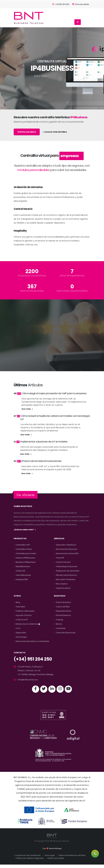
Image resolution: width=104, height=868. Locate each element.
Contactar (61, 628)
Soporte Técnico (24, 615)
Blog (18, 602)
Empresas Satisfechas (32, 276)
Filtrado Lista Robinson (66, 575)
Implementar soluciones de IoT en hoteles (44, 442)
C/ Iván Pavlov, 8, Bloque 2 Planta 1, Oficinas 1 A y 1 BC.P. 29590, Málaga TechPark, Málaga (36, 671)
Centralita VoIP (23, 545)
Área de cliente (80, 4)
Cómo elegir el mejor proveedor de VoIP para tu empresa (54, 393)
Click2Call (20, 571)
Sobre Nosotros (63, 602)
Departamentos (64, 611)
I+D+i (18, 628)
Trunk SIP (60, 558)
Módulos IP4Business (26, 562)
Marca (59, 624)
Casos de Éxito (63, 607)
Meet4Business (23, 566)
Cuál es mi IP (22, 620)
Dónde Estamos (63, 615)
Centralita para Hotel (26, 553)
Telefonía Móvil (63, 588)
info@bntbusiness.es (28, 680)
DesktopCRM (22, 579)
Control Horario (63, 562)
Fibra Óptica (62, 584)
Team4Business (23, 575)
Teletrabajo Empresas (67, 566)
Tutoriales (20, 607)
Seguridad (21, 633)
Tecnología (21, 637)
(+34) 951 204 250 (33, 659)
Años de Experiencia (72, 276)
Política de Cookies (56, 858)
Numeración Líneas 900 (67, 553)
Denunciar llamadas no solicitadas (32, 641)
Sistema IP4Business (25, 558)
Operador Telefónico (66, 545)
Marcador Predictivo (66, 579)
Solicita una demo (27, 132)
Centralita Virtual (24, 549)
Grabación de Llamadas (68, 571)
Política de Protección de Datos (72, 855)
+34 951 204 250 (61, 4)
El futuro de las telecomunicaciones (42, 461)
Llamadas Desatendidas (72, 291)
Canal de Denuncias (66, 633)
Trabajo (60, 620)
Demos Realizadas (32, 291)
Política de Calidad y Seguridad (30, 858)
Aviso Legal (50, 855)
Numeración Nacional (66, 549)
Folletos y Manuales (25, 611)
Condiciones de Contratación (28, 855)
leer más (27, 409)
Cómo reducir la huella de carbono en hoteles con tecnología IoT (55, 418)
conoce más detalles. (56, 132)
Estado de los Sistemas (28, 624)
